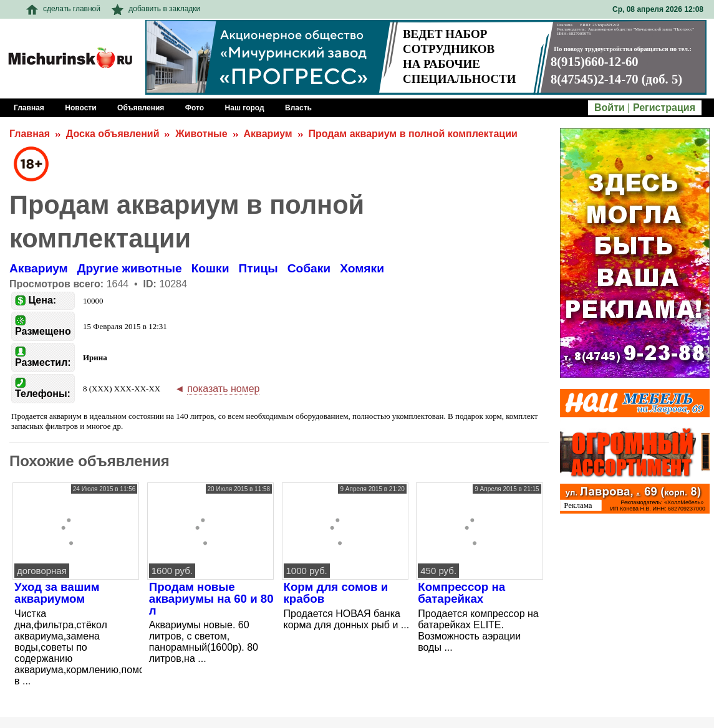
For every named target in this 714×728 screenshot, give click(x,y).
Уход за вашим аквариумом (57, 593)
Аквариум (268, 134)
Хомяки (362, 268)
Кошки (210, 268)
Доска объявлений (113, 134)
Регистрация (664, 108)
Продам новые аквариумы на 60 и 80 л (211, 598)
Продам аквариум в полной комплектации (412, 134)
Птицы (258, 268)
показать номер (223, 389)
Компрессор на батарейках (461, 593)
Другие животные (130, 268)
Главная (30, 134)
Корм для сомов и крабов (336, 593)
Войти (610, 108)
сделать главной (63, 9)
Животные (201, 134)
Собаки (309, 268)
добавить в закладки (156, 9)
